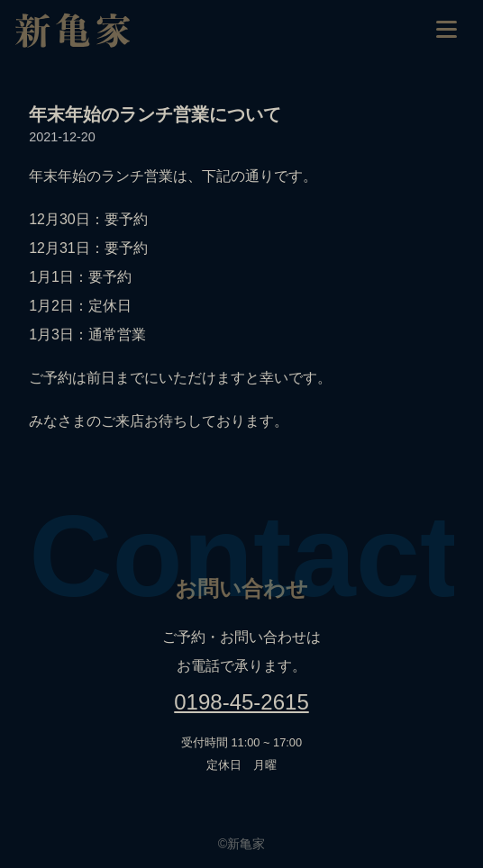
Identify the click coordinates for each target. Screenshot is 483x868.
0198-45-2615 (241, 702)
